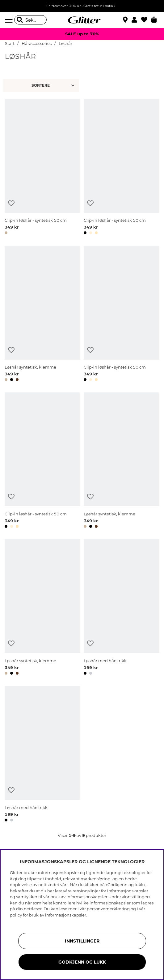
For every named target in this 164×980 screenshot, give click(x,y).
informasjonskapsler (66, 915)
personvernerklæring (108, 909)
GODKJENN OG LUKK (82, 962)
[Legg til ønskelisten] (11, 203)
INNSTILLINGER (82, 941)
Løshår (65, 44)
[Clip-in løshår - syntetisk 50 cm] (42, 168)
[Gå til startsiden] (82, 20)
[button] (136, 20)
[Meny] (10, 20)
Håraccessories (37, 44)
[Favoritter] (146, 20)
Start (10, 44)
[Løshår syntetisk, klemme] (42, 315)
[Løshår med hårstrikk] (122, 608)
